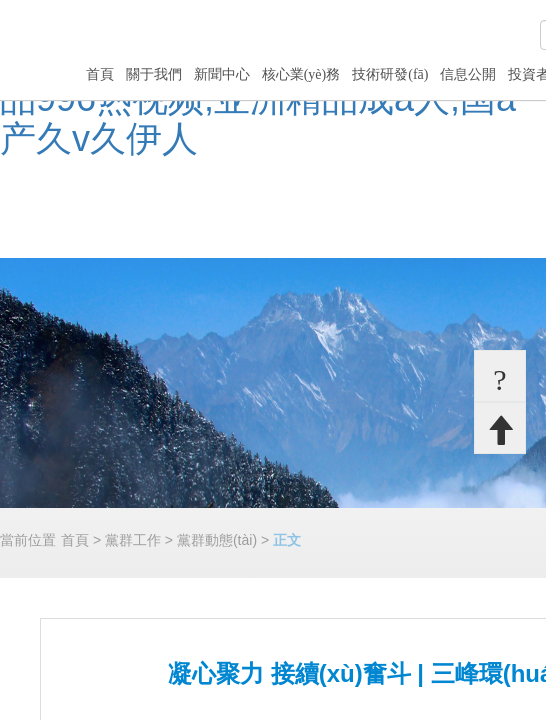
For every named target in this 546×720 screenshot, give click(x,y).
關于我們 (154, 74)
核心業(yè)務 (301, 74)
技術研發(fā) (390, 74)
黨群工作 (133, 540)
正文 (287, 540)
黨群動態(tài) (217, 540)
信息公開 (468, 74)
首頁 (100, 74)
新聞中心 (222, 74)
